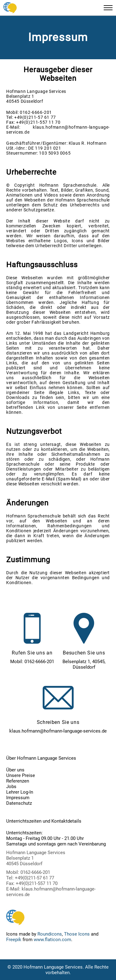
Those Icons (77, 934)
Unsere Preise (21, 775)
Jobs (11, 787)
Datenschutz (19, 803)
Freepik (14, 940)
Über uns (15, 770)
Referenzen (18, 781)
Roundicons (50, 934)
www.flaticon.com (52, 940)
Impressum (18, 798)
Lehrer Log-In (20, 792)
